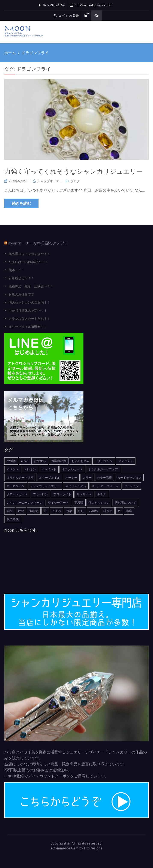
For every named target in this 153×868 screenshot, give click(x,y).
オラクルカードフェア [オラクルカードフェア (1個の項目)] (103, 469)
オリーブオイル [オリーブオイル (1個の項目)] (49, 478)
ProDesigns (93, 848)
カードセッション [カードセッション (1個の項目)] (129, 478)
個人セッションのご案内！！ (29, 302)
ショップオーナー (50, 181)
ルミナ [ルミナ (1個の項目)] (101, 494)
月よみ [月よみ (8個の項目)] (56, 511)
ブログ (75, 181)
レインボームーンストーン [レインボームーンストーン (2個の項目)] (25, 502)
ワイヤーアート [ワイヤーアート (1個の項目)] (58, 502)
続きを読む (21, 203)
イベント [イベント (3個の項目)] (13, 469)
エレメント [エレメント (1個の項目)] (49, 469)
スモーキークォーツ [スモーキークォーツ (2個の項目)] (105, 486)
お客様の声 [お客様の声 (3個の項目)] (59, 461)
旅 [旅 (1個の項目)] (45, 511)
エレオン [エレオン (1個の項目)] (30, 469)
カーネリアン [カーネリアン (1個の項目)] (16, 486)
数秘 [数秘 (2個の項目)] (21, 511)
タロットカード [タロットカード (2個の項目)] (17, 494)
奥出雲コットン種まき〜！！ (29, 254)
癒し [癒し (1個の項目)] (81, 511)
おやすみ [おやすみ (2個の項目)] (40, 461)
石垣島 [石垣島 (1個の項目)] (94, 511)
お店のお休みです (21, 294)
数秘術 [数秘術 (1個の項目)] (34, 511)
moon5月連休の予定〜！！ (28, 310)
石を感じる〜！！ (21, 278)
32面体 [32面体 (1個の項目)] (11, 461)
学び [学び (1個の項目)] (10, 511)
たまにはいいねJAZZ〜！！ (28, 262)
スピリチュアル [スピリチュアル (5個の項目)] (76, 486)
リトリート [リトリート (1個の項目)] (84, 494)
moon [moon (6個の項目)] (25, 461)
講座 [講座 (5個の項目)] (129, 511)
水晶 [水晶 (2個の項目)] (69, 511)
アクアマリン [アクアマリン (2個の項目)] (104, 461)
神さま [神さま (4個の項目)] (108, 511)
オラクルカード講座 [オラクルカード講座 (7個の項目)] (20, 478)
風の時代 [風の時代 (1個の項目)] (13, 519)
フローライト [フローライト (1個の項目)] (62, 494)
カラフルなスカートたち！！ (29, 318)
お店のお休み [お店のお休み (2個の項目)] (80, 461)
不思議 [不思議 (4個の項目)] (79, 502)
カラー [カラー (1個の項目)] (87, 478)
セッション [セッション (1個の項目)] (131, 486)
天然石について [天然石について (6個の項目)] (125, 502)
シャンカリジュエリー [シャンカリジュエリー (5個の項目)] (45, 486)
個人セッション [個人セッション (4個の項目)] (99, 502)
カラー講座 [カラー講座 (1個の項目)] (104, 478)
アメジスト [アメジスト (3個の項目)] (126, 461)
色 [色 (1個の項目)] (119, 511)
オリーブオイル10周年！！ (28, 327)
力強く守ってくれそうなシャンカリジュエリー (74, 171)
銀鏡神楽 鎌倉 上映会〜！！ (31, 286)
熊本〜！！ (17, 270)
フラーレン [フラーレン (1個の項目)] (40, 494)
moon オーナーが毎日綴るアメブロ (38, 243)
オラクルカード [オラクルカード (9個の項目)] (72, 469)
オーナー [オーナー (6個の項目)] (71, 478)
